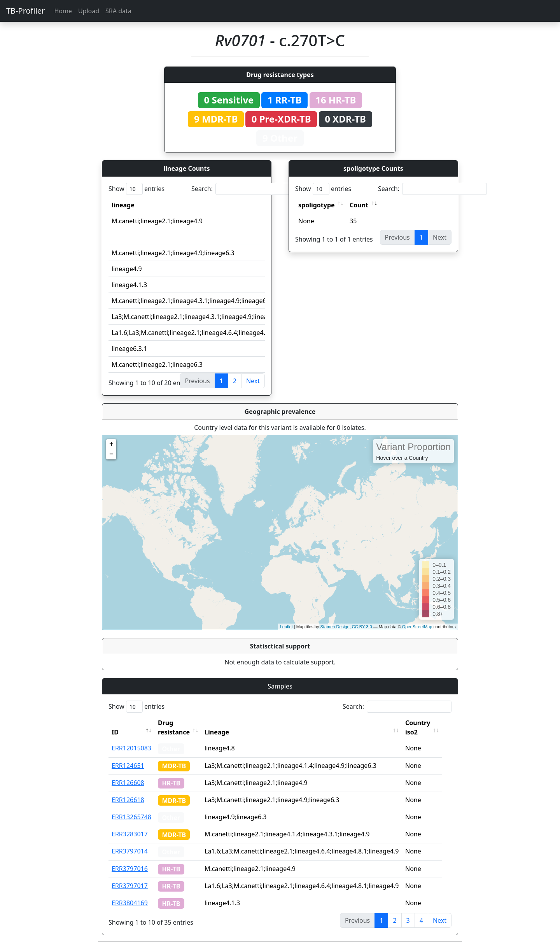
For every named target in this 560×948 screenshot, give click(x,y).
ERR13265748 (131, 817)
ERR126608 (128, 783)
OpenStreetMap (417, 627)
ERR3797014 (130, 851)
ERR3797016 (130, 869)
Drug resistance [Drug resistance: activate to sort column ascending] (174, 727)
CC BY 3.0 (362, 627)
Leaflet (286, 627)
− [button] (111, 454)
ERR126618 (128, 800)
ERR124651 (128, 766)
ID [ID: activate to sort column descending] (115, 732)
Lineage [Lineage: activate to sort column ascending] (223, 732)
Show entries (136, 189)
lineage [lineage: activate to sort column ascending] (123, 205)
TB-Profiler (25, 11)
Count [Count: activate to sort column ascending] (359, 205)
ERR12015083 (131, 748)
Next (253, 381)
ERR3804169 (130, 903)
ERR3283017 (130, 834)
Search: (246, 189)
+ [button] (111, 444)
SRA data (118, 11)
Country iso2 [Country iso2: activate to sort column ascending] (423, 727)
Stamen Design (335, 627)
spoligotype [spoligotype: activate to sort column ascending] (317, 205)
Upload (89, 11)
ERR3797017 (130, 886)
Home (63, 11)
